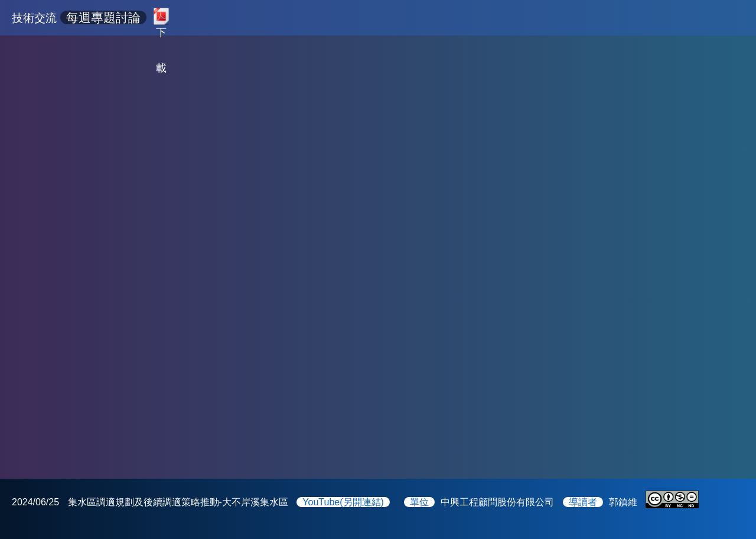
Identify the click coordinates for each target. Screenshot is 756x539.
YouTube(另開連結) (343, 502)
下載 (161, 30)
